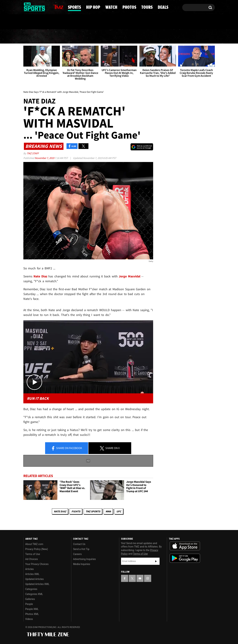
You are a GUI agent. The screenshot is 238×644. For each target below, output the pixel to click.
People (29, 604)
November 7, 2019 (45, 158)
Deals (200, 37)
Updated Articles (34, 579)
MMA (108, 511)
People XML (32, 609)
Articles (30, 569)
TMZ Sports (93, 511)
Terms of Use (33, 554)
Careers (77, 554)
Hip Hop (89, 37)
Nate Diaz (60, 511)
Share (66, 448)
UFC (119, 511)
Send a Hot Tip (81, 549)
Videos (29, 619)
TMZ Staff (33, 153)
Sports (59, 37)
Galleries (30, 599)
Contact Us (79, 544)
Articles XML (32, 574)
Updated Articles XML (37, 584)
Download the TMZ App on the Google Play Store (185, 558)
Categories (31, 589)
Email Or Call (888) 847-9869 (64, 22)
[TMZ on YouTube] (140, 578)
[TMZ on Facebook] (26, 7)
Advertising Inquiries (84, 559)
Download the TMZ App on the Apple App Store (185, 546)
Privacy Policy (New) (37, 549)
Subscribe (156, 561)
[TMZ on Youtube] (38, 7)
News (32, 36)
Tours (174, 37)
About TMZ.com (34, 544)
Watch (118, 37)
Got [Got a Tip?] (35, 22)
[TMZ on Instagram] (45, 7)
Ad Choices (32, 559)
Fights (76, 511)
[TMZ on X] (32, 7)
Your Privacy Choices (37, 564)
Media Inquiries (82, 564)
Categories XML (34, 594)
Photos (146, 37)
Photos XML (32, 614)
